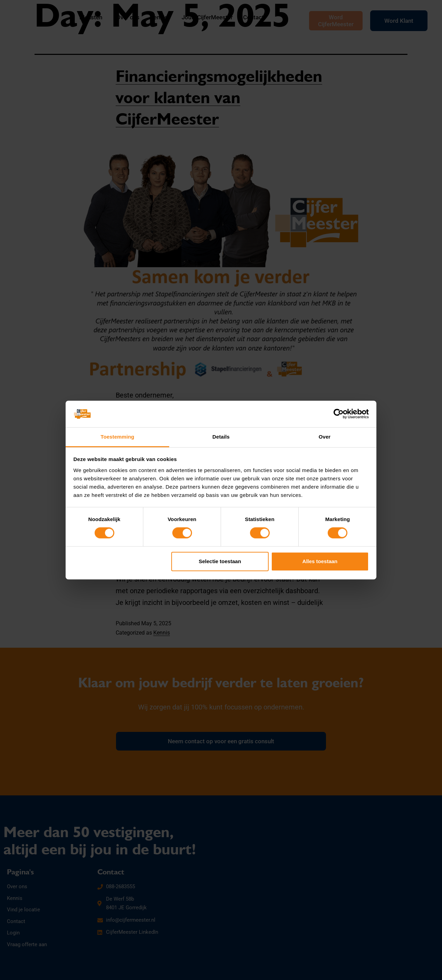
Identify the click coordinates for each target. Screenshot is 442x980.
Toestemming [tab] (117, 437)
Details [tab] (221, 437)
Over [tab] (325, 437)
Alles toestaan (320, 561)
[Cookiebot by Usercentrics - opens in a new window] (339, 414)
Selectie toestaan (220, 561)
